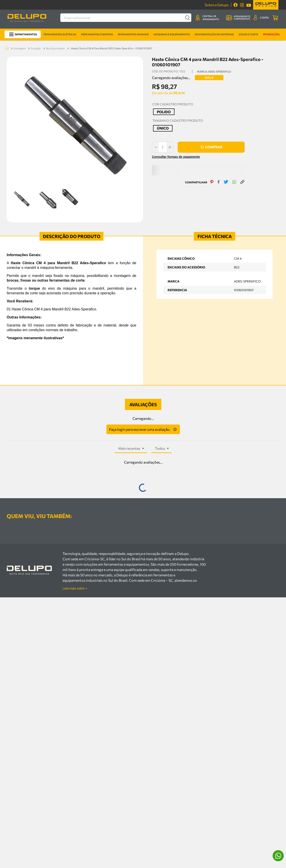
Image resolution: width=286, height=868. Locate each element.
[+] (165, 107)
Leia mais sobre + (75, 703)
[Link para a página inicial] (6, 8)
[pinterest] (210, 139)
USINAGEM (20, 8)
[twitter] (224, 139)
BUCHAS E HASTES (55, 8)
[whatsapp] (232, 139)
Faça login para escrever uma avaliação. (140, 389)
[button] (159, 71)
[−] (151, 107)
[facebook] (216, 139)
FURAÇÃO (36, 8)
